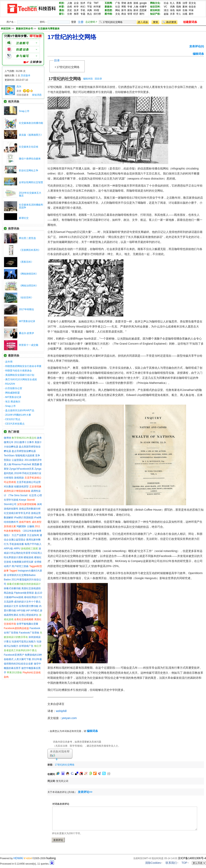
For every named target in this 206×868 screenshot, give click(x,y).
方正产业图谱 (19, 535)
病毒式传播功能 (12, 588)
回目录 (98, 79)
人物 (70, 3)
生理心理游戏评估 (29, 615)
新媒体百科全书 (25, 29)
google (143, 3)
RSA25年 (10, 384)
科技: (62, 3)
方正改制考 (33, 535)
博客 (124, 7)
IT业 (89, 3)
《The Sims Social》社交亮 (22, 495)
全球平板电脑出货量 (27, 624)
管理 (130, 14)
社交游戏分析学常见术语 (17, 513)
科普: (62, 7)
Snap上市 (24, 111)
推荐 (76, 14)
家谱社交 (24, 218)
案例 (185, 7)
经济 (136, 14)
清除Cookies (153, 863)
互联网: (109, 3)
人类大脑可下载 (23, 659)
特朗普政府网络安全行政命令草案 (23, 366)
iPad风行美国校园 (24, 518)
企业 (76, 3)
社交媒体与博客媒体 (49, 29)
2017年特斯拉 (26, 309)
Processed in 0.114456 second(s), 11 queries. (27, 864)
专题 (83, 14)
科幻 (83, 7)
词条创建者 (23, 95)
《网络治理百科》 (29, 286)
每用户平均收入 (33, 544)
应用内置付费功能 (29, 606)
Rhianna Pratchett (21, 464)
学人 (179, 14)
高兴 (19, 87)
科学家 (97, 7)
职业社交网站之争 (29, 170)
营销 (124, 3)
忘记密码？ (92, 22)
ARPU (17, 549)
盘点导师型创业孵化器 (24, 451)
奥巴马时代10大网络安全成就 (21, 379)
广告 (118, 3)
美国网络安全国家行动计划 (20, 375)
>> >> (35, 29)
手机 (83, 10)
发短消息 (37, 95)
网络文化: (155, 3)
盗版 (166, 14)
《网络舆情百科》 (29, 274)
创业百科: (155, 7)
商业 (124, 14)
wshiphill (61, 711)
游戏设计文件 (11, 606)
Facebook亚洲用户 (14, 655)
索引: (62, 14)
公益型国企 (18, 460)
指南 (179, 7)
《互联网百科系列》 (30, 250)
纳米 (179, 10)
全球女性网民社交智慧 (31, 182)
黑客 (179, 3)
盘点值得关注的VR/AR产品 (20, 410)
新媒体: (109, 7)
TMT (96, 3)
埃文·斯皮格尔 (13, 402)
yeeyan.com (69, 718)
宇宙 (90, 7)
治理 (185, 3)
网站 (118, 10)
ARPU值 (8, 549)
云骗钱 (31, 526)
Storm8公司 (10, 504)
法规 (185, 14)
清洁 (166, 10)
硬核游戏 (29, 557)
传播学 (143, 7)
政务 (130, 3)
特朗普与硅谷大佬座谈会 (19, 371)
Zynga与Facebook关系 (22, 469)
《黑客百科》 (26, 262)
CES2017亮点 (13, 419)
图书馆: (109, 14)
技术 (83, 3)
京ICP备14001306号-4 (192, 858)
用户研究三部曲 (20, 566)
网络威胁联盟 (12, 393)
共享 (172, 14)
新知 (130, 10)
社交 (118, 7)
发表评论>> (85, 792)
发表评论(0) (197, 46)
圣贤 (19, 91)
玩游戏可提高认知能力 (24, 642)
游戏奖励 (19, 478)
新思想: (109, 10)
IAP (28, 611)
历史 (70, 10)
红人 (172, 3)
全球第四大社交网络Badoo (21, 575)
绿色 (172, 10)
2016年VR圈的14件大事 (18, 415)
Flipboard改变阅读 (24, 593)
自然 (70, 7)
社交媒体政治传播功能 (31, 123)
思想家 (143, 10)
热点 (90, 14)
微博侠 (7, 438)
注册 (81, 22)
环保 (191, 10)
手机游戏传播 (16, 544)
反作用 (9, 362)
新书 (124, 10)
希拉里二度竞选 (27, 238)
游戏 (136, 3)
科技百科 (6, 29)
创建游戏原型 (21, 487)
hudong (51, 858)
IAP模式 (35, 611)
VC (165, 7)
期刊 (142, 14)
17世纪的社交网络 (68, 67)
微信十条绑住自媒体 (30, 159)
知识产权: (155, 14)
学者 (130, 7)
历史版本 (26, 75)
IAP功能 (21, 611)
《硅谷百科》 (26, 298)
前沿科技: (155, 10)
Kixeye (23, 500)
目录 (57, 60)
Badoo (7, 580)
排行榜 (97, 14)
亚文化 (192, 3)
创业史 (192, 7)
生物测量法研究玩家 (23, 562)
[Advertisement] (123, 764)
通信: (62, 10)
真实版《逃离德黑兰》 (31, 135)
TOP (184, 863)
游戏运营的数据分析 (30, 509)
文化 (118, 14)
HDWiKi (18, 858)
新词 (136, 10)
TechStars (9, 456)
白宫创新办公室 (14, 388)
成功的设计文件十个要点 (27, 602)
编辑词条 (198, 54)
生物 (185, 10)
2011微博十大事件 (24, 442)
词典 (90, 10)
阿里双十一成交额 (29, 345)
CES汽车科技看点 (15, 424)
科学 (76, 7)
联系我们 (171, 863)
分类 (70, 14)
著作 (191, 14)
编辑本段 (88, 79)
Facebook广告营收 (29, 633)
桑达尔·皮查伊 (26, 333)
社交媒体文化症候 (29, 147)
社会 (166, 3)
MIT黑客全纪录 (27, 321)
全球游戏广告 (26, 646)
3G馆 (96, 10)
